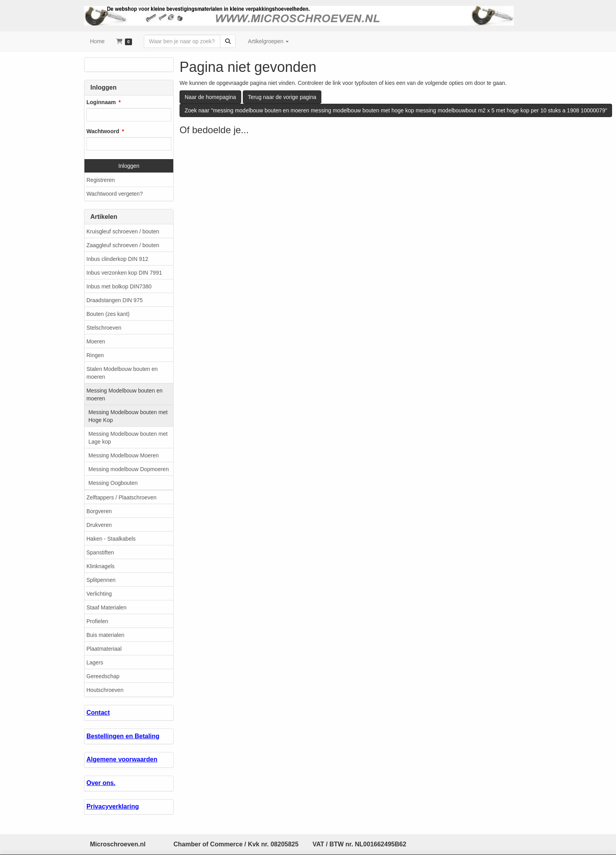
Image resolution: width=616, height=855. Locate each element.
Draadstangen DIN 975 (115, 300)
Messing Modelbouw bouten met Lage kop (128, 438)
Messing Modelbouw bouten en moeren (125, 394)
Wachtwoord (103, 131)
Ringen (95, 355)
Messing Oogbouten (113, 483)
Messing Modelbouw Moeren (124, 455)
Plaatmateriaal (104, 649)
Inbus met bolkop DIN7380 (119, 286)
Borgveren (99, 511)
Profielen (97, 621)
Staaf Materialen (106, 607)
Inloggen (129, 166)
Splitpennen (101, 580)
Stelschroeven (104, 328)
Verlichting (99, 594)
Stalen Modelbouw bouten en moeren (122, 373)
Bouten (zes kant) (108, 314)
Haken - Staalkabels (111, 539)
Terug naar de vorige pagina (282, 97)
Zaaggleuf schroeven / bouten (123, 245)
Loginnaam (101, 102)
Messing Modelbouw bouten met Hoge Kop (128, 416)
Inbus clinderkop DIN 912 (117, 259)
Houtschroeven (105, 690)
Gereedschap (103, 676)
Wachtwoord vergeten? (115, 194)
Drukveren (99, 525)
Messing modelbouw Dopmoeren (129, 469)
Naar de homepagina (210, 97)
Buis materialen (105, 635)
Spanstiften (100, 552)
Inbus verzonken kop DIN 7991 (124, 273)
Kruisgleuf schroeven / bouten (123, 231)
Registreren (101, 180)
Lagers (95, 662)
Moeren (96, 341)
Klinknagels (101, 566)
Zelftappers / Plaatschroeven (121, 497)
